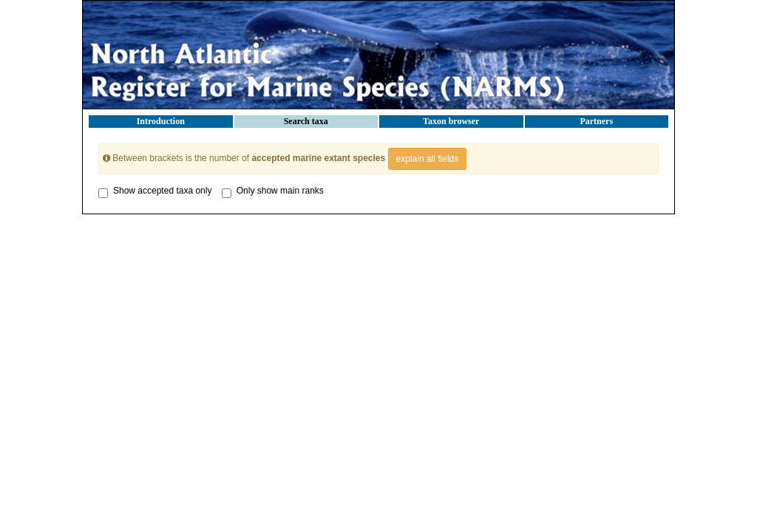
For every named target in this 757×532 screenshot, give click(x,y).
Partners (596, 121)
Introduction (161, 121)
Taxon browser (451, 121)
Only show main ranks (273, 191)
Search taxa (306, 121)
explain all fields (428, 159)
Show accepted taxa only (155, 191)
